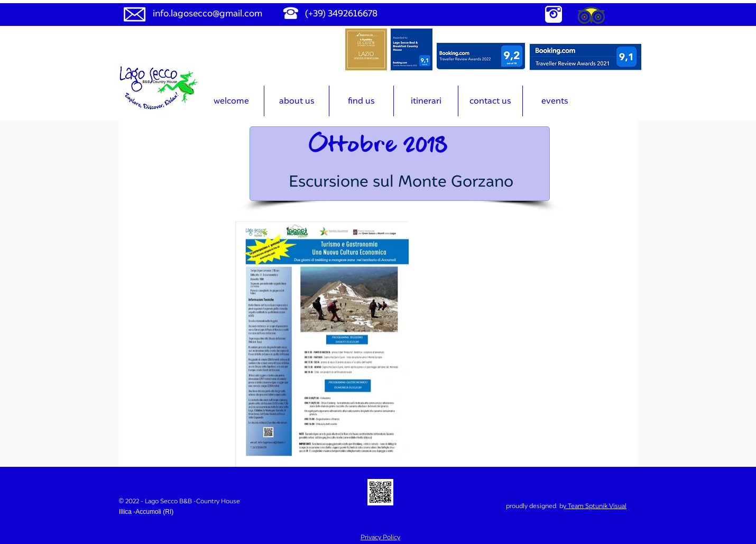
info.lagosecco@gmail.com (208, 13)
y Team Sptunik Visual (595, 506)
